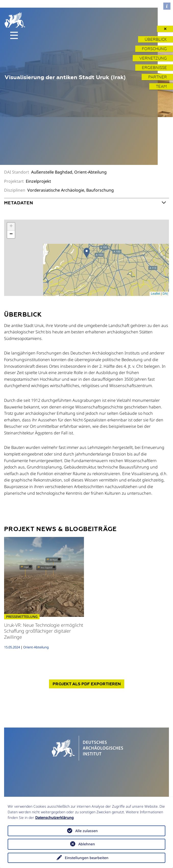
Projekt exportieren (87, 684)
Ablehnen (87, 844)
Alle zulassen (86, 831)
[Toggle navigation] (14, 35)
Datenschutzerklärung (54, 817)
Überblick (156, 39)
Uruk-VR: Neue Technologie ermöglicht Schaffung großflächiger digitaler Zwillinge (44, 631)
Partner (158, 77)
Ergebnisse (154, 68)
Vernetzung (153, 58)
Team (161, 86)
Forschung (154, 49)
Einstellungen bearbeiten (87, 858)
